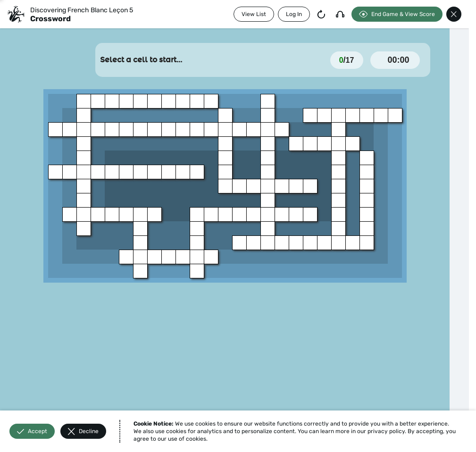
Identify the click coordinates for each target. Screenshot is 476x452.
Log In (294, 14)
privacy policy (386, 431)
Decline (83, 431)
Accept (32, 431)
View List (254, 14)
